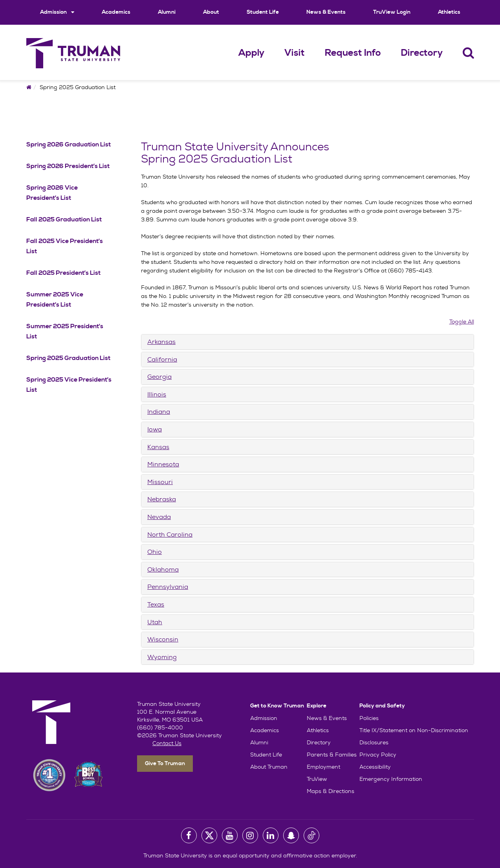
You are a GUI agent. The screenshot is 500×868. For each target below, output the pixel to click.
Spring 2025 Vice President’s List (69, 385)
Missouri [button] (160, 482)
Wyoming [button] (162, 657)
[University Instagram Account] (250, 835)
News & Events (326, 12)
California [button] (162, 359)
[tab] (308, 342)
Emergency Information (391, 779)
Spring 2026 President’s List (68, 166)
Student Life (263, 12)
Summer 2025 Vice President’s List (55, 300)
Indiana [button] (159, 412)
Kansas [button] (158, 447)
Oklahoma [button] (163, 569)
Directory (422, 53)
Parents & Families (332, 755)
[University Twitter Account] (209, 835)
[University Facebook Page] (189, 835)
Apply (251, 53)
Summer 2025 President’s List (65, 331)
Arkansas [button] (161, 342)
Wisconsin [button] (163, 639)
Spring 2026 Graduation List (69, 144)
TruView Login (392, 12)
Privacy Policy (378, 755)
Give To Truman (165, 764)
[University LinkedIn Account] (271, 835)
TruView (317, 779)
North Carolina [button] (170, 535)
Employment (323, 767)
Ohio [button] (155, 552)
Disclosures (374, 742)
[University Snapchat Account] (291, 835)
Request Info (353, 53)
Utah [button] (155, 622)
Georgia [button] (159, 377)
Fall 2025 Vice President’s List (65, 246)
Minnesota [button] (163, 464)
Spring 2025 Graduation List (68, 358)
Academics (116, 12)
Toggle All (462, 322)
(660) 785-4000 (160, 727)
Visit (295, 53)
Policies (369, 718)
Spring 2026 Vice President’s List (52, 193)
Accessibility (375, 767)
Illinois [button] (157, 394)
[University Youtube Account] (230, 835)
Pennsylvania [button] (168, 587)
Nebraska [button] (162, 499)
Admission (57, 12)
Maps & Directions (331, 791)
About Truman (269, 767)
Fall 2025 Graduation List (64, 219)
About (211, 12)
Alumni (167, 12)
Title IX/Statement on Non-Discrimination (414, 730)
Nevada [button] (159, 517)
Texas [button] (156, 604)
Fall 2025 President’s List (63, 273)
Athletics (449, 12)
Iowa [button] (155, 429)
